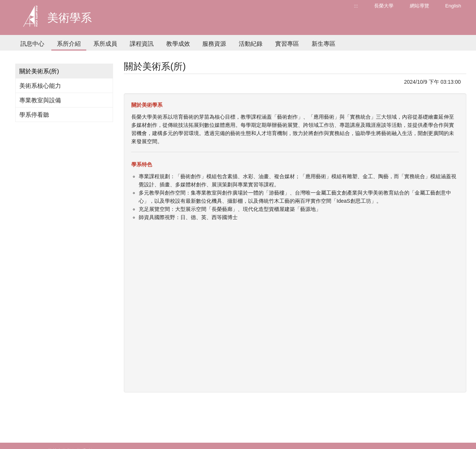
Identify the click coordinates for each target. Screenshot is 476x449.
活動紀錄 (251, 44)
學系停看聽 (34, 115)
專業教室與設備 (40, 100)
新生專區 (324, 44)
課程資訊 (142, 44)
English (453, 6)
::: (356, 6)
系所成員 (105, 44)
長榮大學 (384, 6)
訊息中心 (32, 44)
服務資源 (214, 44)
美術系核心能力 (40, 86)
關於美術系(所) (39, 71)
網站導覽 (419, 6)
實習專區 (287, 44)
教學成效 (178, 44)
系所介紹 (69, 44)
